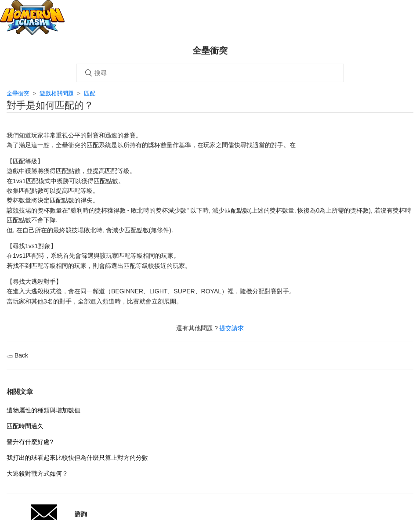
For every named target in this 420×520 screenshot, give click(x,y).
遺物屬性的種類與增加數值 (43, 410)
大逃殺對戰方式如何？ (37, 473)
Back (17, 355)
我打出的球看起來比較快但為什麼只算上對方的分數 (77, 458)
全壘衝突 (18, 93)
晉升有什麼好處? (30, 442)
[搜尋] (210, 73)
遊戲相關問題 (57, 93)
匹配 (90, 93)
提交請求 (232, 328)
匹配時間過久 (25, 426)
